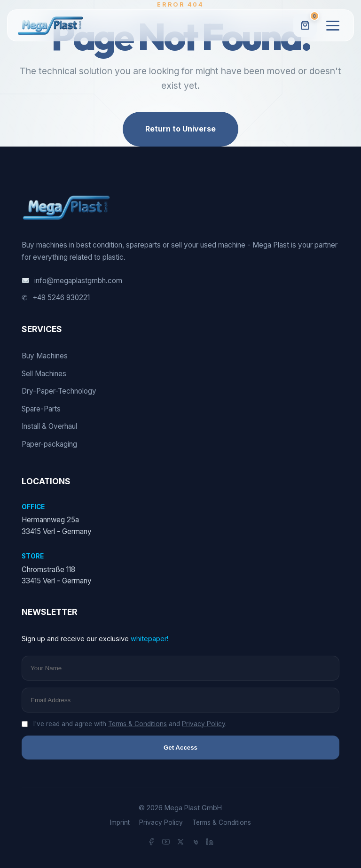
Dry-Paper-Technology (59, 391)
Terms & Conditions (137, 724)
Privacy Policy (204, 724)
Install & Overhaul (49, 426)
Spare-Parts (41, 409)
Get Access (180, 748)
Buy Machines (45, 356)
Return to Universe (180, 129)
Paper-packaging (49, 444)
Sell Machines (44, 374)
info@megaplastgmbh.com (72, 281)
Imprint (120, 822)
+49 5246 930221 (56, 298)
